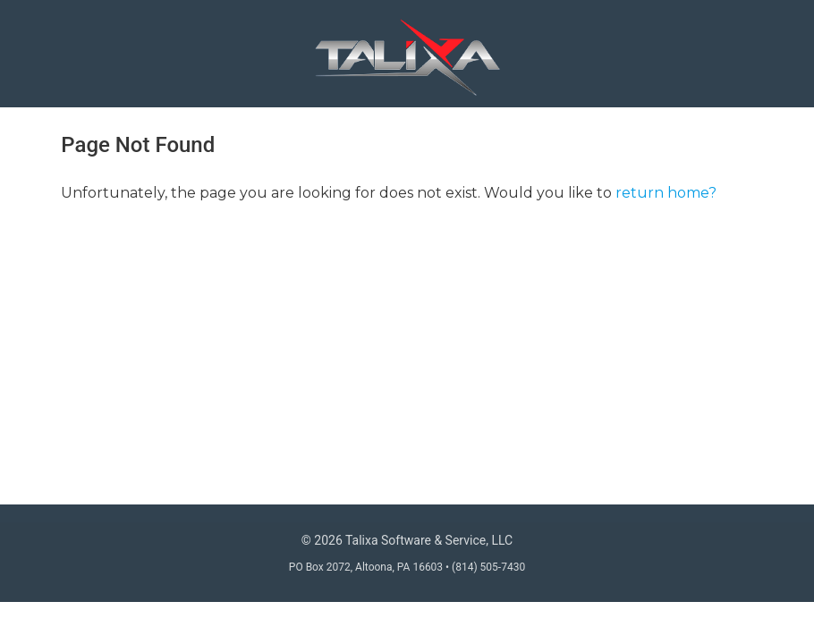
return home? (666, 193)
